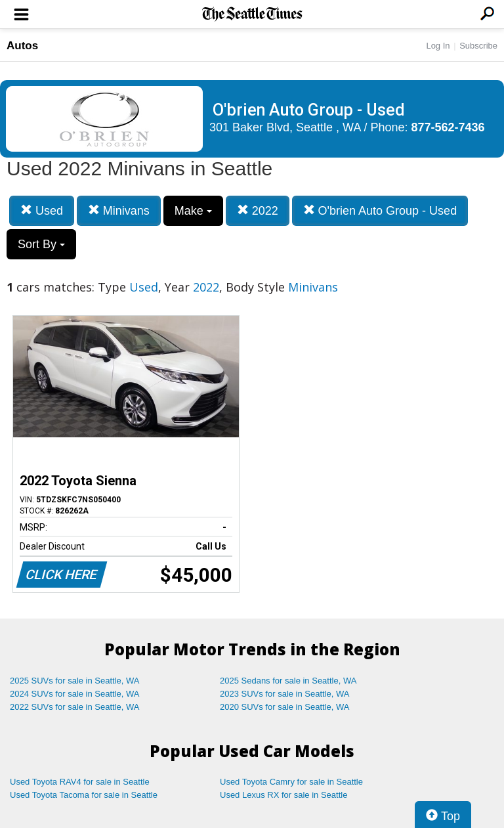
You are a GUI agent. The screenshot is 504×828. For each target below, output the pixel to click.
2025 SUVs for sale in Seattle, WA (75, 681)
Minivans (119, 210)
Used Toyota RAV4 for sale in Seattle (80, 782)
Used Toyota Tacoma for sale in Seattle (84, 795)
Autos (22, 46)
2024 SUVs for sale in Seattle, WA (75, 694)
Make (193, 211)
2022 (258, 210)
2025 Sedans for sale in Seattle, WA (288, 681)
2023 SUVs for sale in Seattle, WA (285, 694)
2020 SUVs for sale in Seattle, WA (285, 707)
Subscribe (478, 46)
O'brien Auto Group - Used (380, 210)
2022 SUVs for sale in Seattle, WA (75, 707)
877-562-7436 (448, 127)
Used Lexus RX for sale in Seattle (283, 795)
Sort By (41, 244)
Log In (438, 46)
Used (42, 210)
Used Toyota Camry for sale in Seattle (291, 782)
